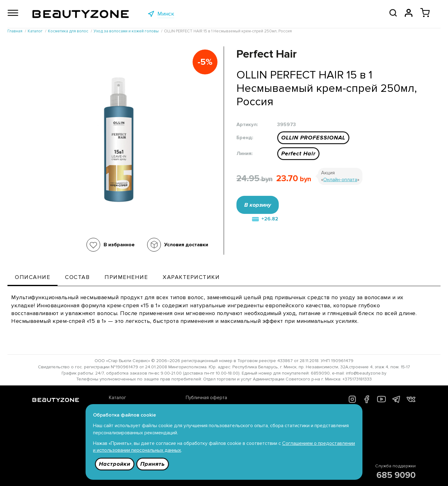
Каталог (117, 398)
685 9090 (396, 475)
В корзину (258, 205)
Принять (153, 464)
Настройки (115, 464)
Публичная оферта (206, 398)
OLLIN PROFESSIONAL (313, 138)
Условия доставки (186, 245)
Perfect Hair (298, 153)
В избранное (119, 245)
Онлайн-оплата (340, 180)
